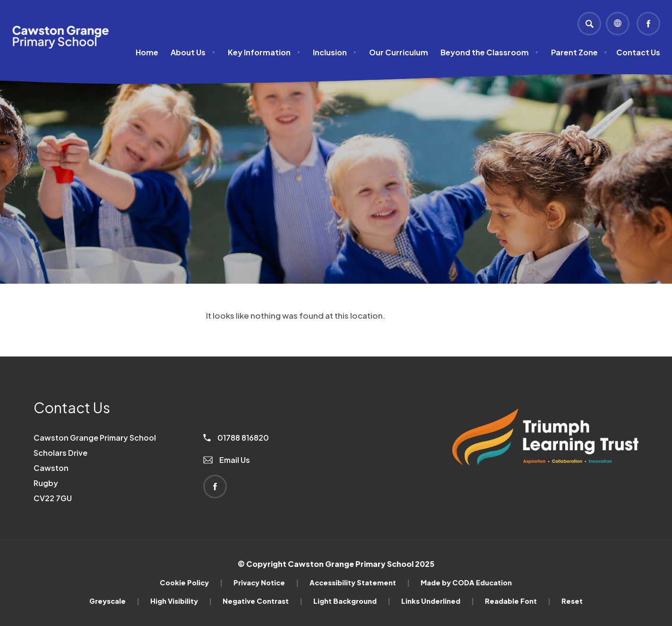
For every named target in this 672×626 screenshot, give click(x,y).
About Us (193, 52)
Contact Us (638, 52)
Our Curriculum (399, 52)
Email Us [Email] (227, 460)
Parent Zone (579, 52)
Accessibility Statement (360, 583)
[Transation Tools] (618, 24)
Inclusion (335, 52)
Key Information (264, 52)
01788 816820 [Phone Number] (236, 438)
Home (147, 52)
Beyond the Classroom (490, 52)
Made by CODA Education (466, 583)
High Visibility (181, 601)
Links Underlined (438, 601)
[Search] (589, 24)
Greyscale (114, 601)
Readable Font (518, 601)
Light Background (352, 601)
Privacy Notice (266, 583)
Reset (572, 601)
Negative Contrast (263, 601)
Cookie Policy (191, 583)
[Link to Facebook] (648, 24)
